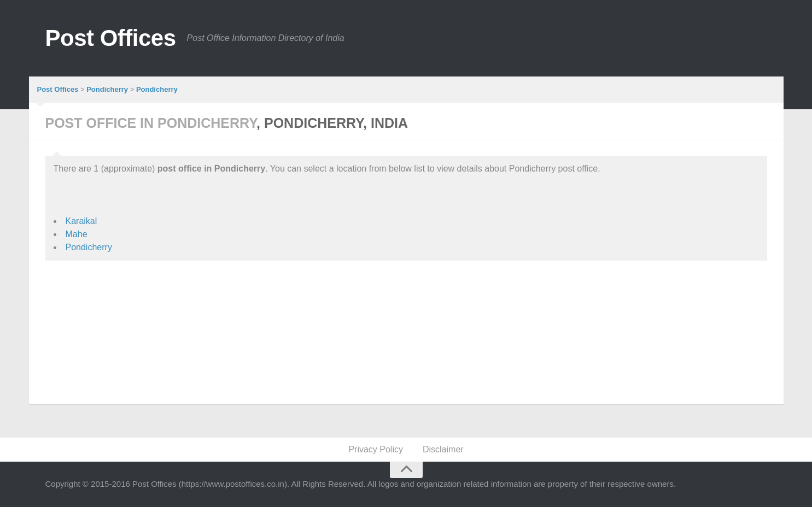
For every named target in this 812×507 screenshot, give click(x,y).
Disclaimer (443, 449)
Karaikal (81, 221)
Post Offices (111, 38)
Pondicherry (89, 247)
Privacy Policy (376, 449)
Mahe (77, 234)
